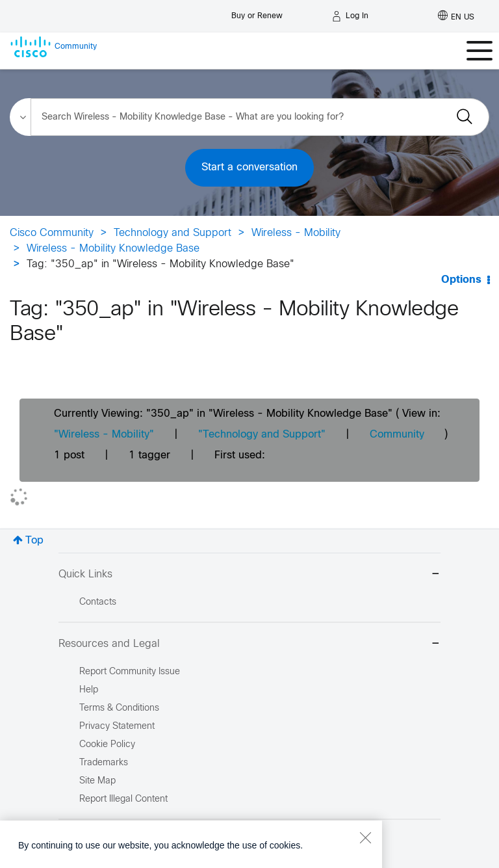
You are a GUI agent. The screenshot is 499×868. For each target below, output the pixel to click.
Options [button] (461, 280)
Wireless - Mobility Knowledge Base (113, 249)
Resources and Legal (249, 645)
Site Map (97, 781)
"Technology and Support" (262, 435)
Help (89, 690)
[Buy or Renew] (257, 13)
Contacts (98, 602)
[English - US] (456, 16)
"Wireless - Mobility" (104, 435)
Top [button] (34, 541)
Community (397, 435)
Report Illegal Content (123, 799)
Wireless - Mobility (296, 233)
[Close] (365, 860)
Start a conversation (249, 167)
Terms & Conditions (119, 708)
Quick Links (249, 575)
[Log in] (350, 16)
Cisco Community (52, 233)
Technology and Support (173, 233)
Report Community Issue (130, 672)
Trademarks (104, 763)
